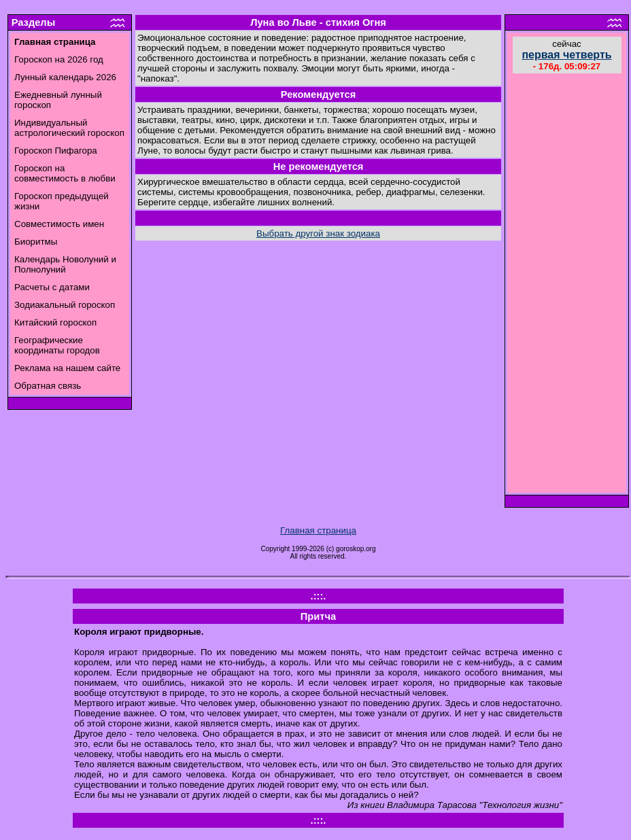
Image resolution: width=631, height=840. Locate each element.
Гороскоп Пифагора (56, 151)
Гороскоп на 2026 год (59, 59)
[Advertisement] (567, 285)
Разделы (33, 22)
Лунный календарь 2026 (65, 77)
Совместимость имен (59, 224)
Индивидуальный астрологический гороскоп (69, 128)
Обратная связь (48, 386)
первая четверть (566, 55)
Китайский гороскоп (55, 322)
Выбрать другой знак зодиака (318, 233)
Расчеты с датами (52, 287)
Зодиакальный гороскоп (65, 305)
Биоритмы (36, 242)
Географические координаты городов (57, 345)
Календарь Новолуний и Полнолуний (65, 264)
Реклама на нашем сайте (67, 368)
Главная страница (318, 530)
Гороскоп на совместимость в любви (65, 173)
